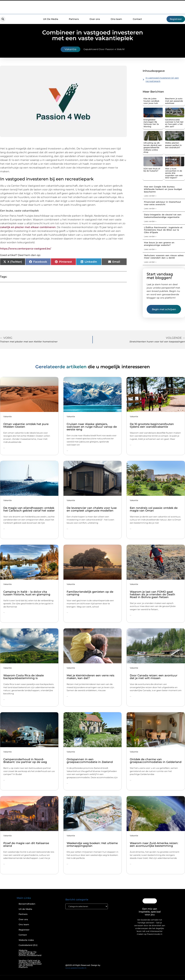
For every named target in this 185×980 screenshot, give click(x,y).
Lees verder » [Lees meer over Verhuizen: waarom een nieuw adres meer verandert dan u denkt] (150, 262)
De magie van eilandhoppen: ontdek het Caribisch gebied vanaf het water (29, 509)
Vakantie (70, 49)
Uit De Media (51, 19)
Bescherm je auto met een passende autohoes (174, 101)
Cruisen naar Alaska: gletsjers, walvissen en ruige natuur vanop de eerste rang (92, 427)
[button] (3, 19)
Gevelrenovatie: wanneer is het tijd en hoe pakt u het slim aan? (174, 123)
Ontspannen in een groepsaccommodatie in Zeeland (90, 761)
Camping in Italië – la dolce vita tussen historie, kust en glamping (27, 593)
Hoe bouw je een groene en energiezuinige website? (159, 244)
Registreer (24, 930)
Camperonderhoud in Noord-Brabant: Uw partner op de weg (25, 761)
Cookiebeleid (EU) (28, 945)
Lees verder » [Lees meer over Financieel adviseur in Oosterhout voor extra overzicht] (150, 208)
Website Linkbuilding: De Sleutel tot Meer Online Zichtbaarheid (30, 953)
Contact (137, 19)
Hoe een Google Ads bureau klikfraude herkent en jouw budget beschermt (163, 189)
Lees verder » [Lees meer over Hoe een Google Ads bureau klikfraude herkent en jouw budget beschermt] (150, 196)
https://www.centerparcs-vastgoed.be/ (26, 249)
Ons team (116, 19)
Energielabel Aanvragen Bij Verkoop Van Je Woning (151, 123)
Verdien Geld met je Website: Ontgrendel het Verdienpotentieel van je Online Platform (30, 964)
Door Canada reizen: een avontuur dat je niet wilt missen (154, 677)
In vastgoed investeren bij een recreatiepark (162, 79)
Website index (26, 940)
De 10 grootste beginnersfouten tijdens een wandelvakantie (152, 425)
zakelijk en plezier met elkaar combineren (28, 227)
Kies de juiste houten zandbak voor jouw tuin (151, 101)
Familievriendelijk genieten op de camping (90, 593)
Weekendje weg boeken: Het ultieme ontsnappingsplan (92, 844)
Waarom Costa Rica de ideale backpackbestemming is (24, 677)
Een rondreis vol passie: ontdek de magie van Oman (154, 509)
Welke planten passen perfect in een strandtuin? (173, 145)
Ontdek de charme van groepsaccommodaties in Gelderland (156, 761)
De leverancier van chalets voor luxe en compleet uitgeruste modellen (92, 509)
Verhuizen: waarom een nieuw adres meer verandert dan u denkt (164, 257)
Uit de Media (25, 909)
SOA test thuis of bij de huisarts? (152, 170)
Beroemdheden (27, 904)
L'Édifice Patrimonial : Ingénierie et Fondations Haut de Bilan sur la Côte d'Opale (163, 230)
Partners (74, 19)
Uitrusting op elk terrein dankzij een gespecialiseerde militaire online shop (153, 147)
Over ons (95, 19)
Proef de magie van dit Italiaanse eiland (26, 844)
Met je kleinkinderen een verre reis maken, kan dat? (91, 677)
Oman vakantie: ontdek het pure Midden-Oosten (26, 425)
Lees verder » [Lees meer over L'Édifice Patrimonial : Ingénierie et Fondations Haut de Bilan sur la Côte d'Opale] (150, 236)
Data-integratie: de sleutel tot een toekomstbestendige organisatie (163, 216)
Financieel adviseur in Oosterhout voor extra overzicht (162, 203)
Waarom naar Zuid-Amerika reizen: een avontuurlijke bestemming (154, 844)
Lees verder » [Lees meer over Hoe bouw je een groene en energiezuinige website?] (150, 249)
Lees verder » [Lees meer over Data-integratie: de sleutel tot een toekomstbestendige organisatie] (150, 221)
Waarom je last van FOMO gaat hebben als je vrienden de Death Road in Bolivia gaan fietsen (152, 594)
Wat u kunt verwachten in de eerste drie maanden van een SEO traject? (174, 173)
